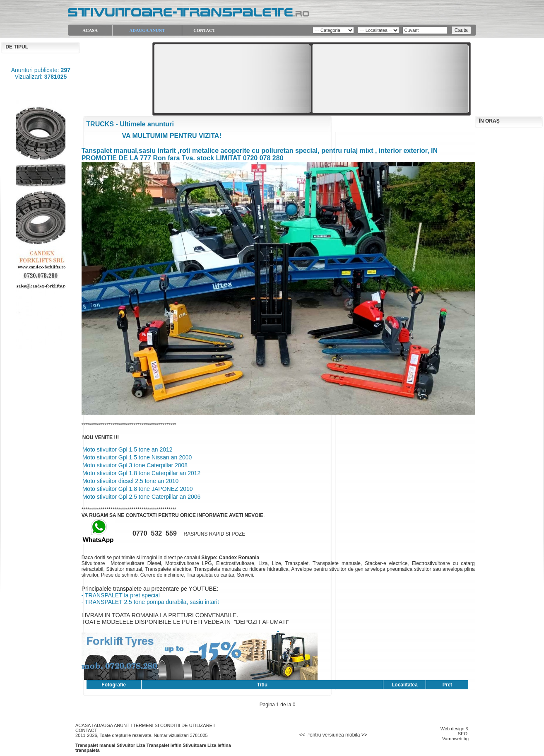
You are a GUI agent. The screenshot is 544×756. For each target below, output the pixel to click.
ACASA (83, 725)
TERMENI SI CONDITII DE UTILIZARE (173, 725)
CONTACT (86, 730)
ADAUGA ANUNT (112, 725)
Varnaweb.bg (455, 739)
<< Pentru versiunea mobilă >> (333, 735)
